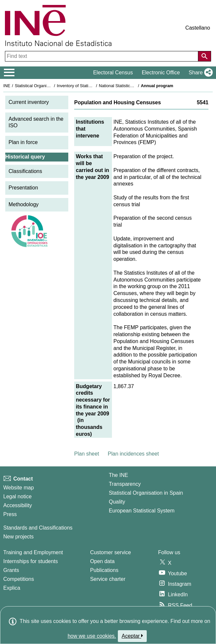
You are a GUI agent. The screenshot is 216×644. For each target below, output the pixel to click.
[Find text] (102, 56)
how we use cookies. (92, 636)
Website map (19, 488)
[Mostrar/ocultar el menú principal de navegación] (9, 73)
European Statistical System (141, 511)
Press (10, 514)
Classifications (25, 171)
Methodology (24, 204)
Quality (117, 502)
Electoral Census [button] (113, 73)
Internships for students (31, 561)
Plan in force (23, 142)
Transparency (125, 484)
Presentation (23, 188)
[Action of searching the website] (205, 56)
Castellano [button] (198, 28)
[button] (199, 73)
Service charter (108, 579)
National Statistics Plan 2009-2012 (131, 86)
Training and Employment (33, 552)
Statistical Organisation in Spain (44, 86)
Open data (102, 561)
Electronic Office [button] (161, 73)
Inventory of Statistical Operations (88, 86)
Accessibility (18, 505)
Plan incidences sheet (133, 454)
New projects (18, 537)
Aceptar (132, 636)
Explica (12, 588)
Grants (11, 570)
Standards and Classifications (38, 528)
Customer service (110, 552)
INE (7, 86)
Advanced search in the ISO (36, 122)
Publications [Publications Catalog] (104, 570)
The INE (118, 475)
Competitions (19, 579)
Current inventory (29, 102)
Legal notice (17, 496)
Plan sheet (87, 454)
